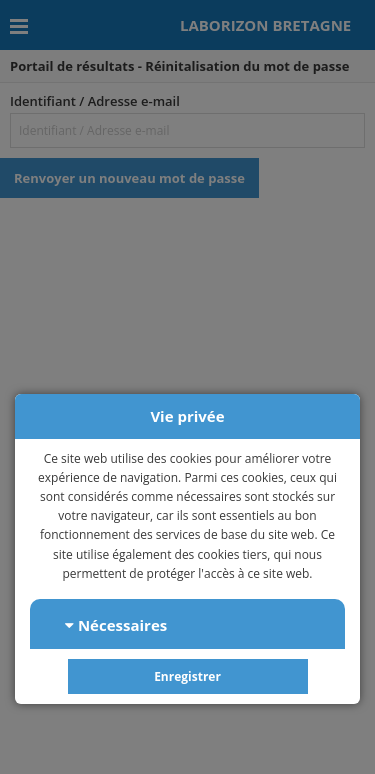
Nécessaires (116, 625)
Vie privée (187, 416)
